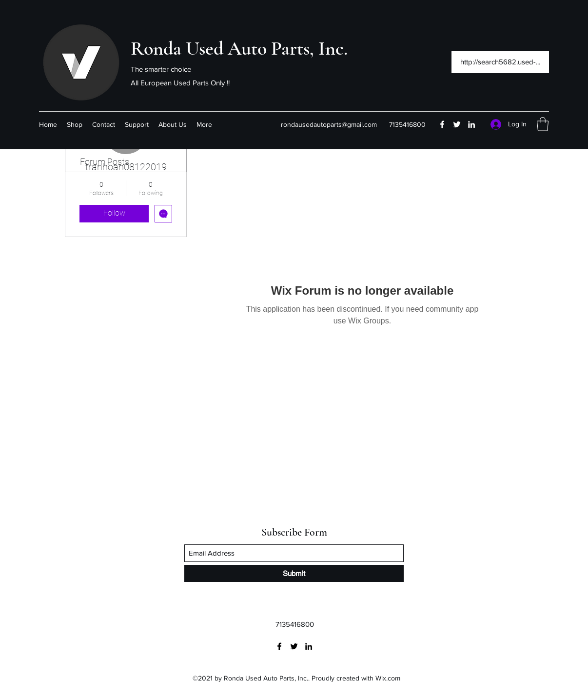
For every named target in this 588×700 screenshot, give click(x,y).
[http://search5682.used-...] (500, 62)
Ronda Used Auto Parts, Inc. (239, 48)
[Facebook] (442, 124)
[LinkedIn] (471, 124)
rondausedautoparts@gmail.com (329, 124)
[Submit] (294, 573)
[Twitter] (457, 124)
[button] (543, 124)
